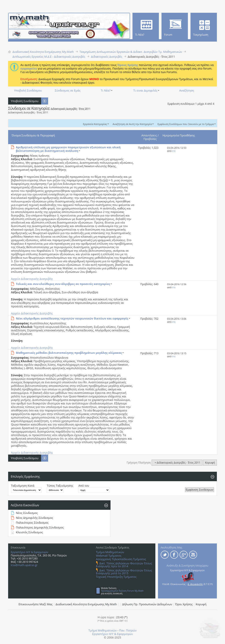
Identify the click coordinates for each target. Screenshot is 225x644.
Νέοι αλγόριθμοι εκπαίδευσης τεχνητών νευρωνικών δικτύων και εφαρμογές (72, 318)
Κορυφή (210, 463)
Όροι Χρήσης (184, 604)
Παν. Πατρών (128, 630)
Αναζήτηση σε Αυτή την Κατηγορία (132, 124)
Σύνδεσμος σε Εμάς (68, 90)
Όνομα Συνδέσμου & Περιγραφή (33, 135)
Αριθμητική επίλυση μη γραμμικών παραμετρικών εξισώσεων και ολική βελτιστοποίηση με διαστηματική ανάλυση (68, 149)
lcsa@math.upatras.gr (24, 565)
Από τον (84, 486)
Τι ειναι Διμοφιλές (145, 90)
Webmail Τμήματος (109, 556)
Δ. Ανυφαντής (195, 584)
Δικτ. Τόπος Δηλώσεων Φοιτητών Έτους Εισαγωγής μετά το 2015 (124, 572)
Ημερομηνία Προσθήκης (179, 135)
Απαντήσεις (149, 135)
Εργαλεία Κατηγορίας (95, 124)
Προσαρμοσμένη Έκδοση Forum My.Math (122, 591)
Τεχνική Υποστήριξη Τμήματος (116, 577)
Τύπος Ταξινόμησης (60, 486)
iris (174, 151)
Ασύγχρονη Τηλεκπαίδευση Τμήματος (121, 559)
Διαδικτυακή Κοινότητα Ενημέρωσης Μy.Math (86, 604)
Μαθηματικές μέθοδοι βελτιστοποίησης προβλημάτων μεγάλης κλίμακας (69, 353)
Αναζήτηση (187, 90)
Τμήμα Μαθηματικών (110, 552)
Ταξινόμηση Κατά (23, 486)
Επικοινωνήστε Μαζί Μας (36, 604)
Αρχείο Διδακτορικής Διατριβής (32, 279)
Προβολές (150, 139)
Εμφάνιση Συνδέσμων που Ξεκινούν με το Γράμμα (186, 124)
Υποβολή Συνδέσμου (28, 90)
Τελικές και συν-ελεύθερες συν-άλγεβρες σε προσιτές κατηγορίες (63, 284)
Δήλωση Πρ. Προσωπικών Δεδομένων (147, 604)
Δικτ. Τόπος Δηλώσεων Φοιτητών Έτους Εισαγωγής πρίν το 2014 (124, 565)
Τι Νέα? (106, 90)
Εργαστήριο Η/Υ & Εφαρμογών (30, 552)
